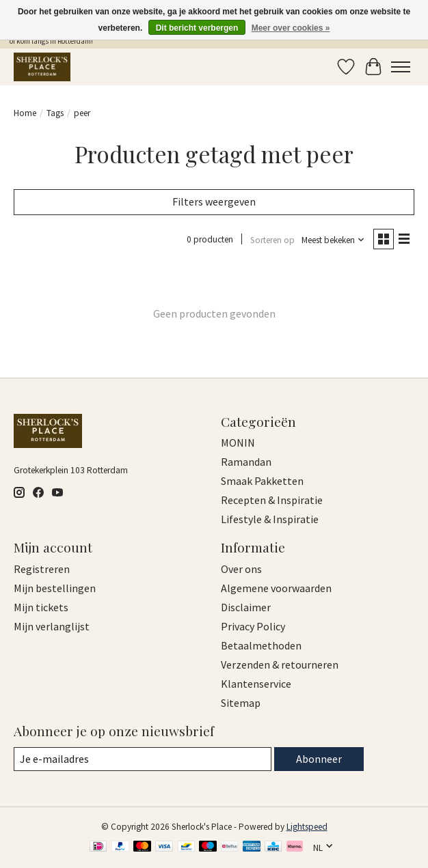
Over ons (241, 569)
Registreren (42, 569)
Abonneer (319, 759)
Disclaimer (246, 607)
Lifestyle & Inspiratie (270, 519)
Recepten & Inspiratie (272, 500)
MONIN (238, 443)
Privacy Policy (253, 626)
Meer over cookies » (291, 28)
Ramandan (246, 462)
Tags (55, 113)
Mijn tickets (41, 607)
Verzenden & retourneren (280, 664)
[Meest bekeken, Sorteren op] (333, 240)
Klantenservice (256, 684)
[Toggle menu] (401, 67)
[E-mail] (143, 759)
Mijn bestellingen (55, 588)
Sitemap (241, 703)
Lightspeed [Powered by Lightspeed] (307, 827)
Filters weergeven (214, 201)
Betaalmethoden (261, 645)
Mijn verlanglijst (52, 626)
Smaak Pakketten (262, 481)
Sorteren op (272, 240)
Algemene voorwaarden (276, 588)
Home (25, 113)
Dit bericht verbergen (197, 28)
